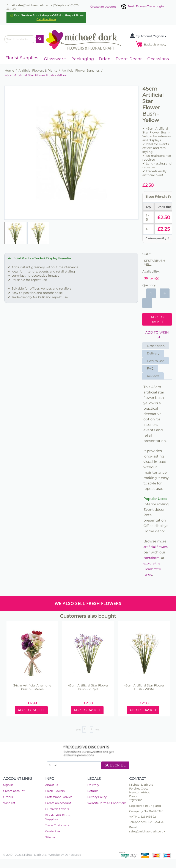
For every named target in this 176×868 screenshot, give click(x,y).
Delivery (153, 353)
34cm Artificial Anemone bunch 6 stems (32, 687)
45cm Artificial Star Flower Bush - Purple (88, 687)
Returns (93, 791)
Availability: (151, 271)
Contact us (53, 831)
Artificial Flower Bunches (81, 71)
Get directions (46, 19)
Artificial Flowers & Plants (38, 71)
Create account (14, 791)
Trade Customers (57, 825)
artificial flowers (156, 547)
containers (151, 558)
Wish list (9, 803)
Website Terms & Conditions (107, 803)
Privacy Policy (97, 797)
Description (156, 346)
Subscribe (115, 765)
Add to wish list (157, 335)
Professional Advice (59, 797)
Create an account (103, 6)
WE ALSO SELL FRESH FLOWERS (88, 603)
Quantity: (149, 285)
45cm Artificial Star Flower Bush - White (144, 687)
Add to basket (157, 319)
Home (9, 71)
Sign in (8, 785)
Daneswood (73, 855)
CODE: (147, 254)
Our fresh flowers (57, 809)
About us (52, 785)
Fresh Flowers (55, 791)
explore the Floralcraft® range (152, 569)
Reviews (153, 376)
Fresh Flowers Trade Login (142, 6)
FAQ (150, 368)
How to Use (156, 361)
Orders (8, 797)
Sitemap (51, 837)
